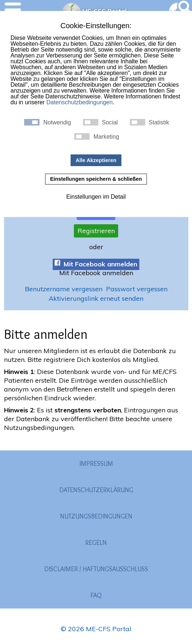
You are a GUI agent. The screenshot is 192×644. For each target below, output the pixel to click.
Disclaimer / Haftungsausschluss (96, 569)
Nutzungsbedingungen (96, 516)
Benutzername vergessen (64, 289)
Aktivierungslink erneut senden (96, 298)
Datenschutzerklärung (96, 490)
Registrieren (96, 231)
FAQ (96, 595)
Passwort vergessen (137, 289)
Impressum (96, 464)
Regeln (96, 543)
